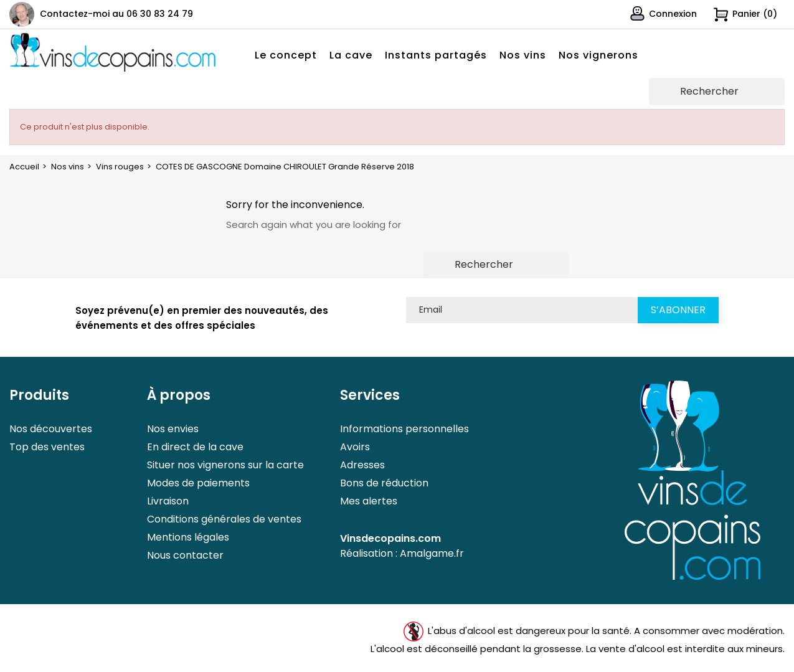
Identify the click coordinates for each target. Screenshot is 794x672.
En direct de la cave (195, 447)
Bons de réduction (384, 483)
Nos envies (173, 429)
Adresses (362, 465)
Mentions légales (188, 537)
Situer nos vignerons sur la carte (225, 465)
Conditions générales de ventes (224, 519)
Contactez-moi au (116, 14)
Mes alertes (369, 501)
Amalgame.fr (432, 553)
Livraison (168, 501)
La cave (351, 55)
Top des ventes (47, 447)
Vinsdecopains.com (390, 538)
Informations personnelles (404, 429)
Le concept (286, 55)
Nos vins (523, 55)
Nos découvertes (51, 429)
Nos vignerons (598, 55)
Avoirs (355, 447)
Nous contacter (185, 555)
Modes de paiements (198, 483)
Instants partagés (436, 55)
